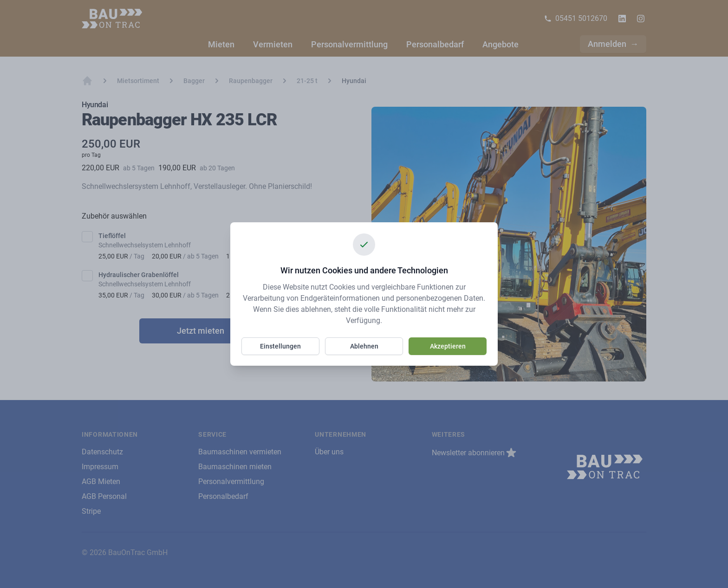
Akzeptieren (448, 346)
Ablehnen (364, 346)
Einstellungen (280, 346)
